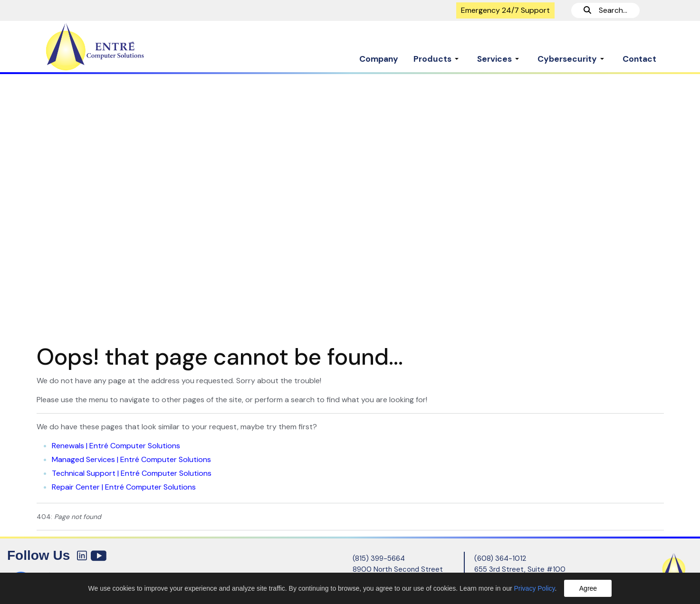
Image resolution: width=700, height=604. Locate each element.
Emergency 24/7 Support (505, 10)
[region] (350, 204)
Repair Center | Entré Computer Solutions (124, 487)
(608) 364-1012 (500, 558)
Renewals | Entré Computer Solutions (116, 446)
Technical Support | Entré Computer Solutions (132, 473)
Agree (588, 588)
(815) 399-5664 (379, 558)
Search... (605, 10)
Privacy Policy (534, 588)
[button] (438, 54)
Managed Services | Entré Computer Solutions (131, 459)
